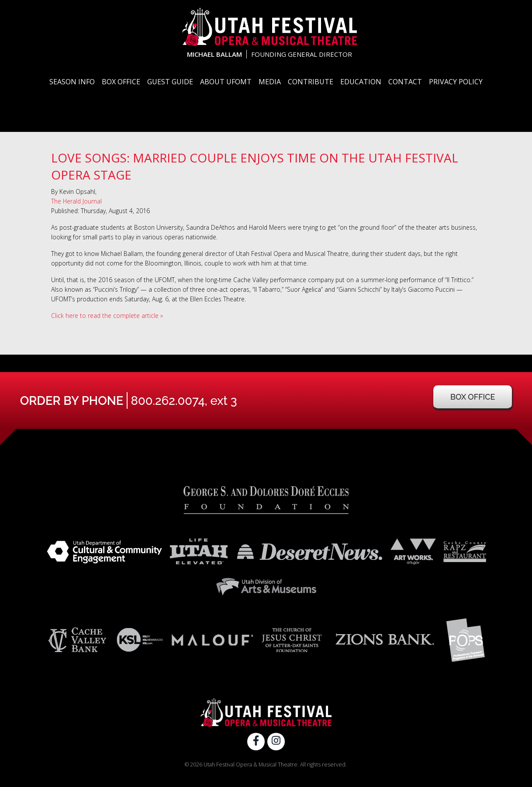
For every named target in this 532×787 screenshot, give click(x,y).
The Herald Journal (76, 201)
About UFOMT (226, 82)
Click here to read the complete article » (107, 316)
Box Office (121, 82)
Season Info (72, 82)
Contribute (311, 82)
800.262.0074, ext (184, 400)
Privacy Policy (456, 82)
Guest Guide (170, 82)
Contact (405, 82)
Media (270, 82)
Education (361, 82)
